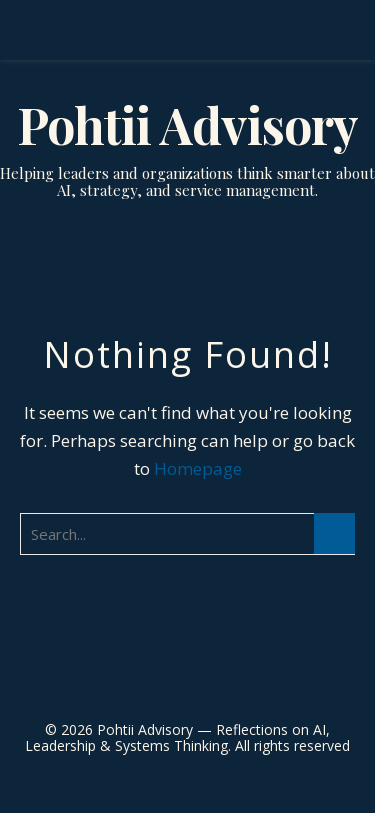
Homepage (198, 468)
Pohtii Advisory (187, 125)
